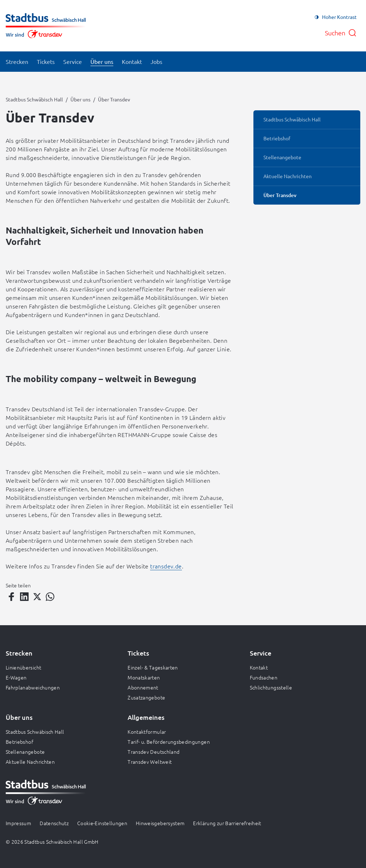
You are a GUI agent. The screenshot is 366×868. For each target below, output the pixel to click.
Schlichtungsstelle (271, 687)
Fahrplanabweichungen (33, 687)
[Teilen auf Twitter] (37, 597)
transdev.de (166, 566)
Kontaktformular (147, 732)
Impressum (18, 823)
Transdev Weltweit (150, 762)
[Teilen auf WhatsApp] (50, 597)
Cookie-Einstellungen (102, 823)
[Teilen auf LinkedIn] (24, 597)
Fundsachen (264, 677)
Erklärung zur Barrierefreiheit (227, 823)
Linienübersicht (23, 667)
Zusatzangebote (146, 697)
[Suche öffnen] (341, 33)
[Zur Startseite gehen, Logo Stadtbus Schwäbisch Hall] (46, 26)
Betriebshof (19, 742)
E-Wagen (16, 677)
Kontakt (259, 667)
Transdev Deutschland (154, 752)
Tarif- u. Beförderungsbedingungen (169, 742)
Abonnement (143, 687)
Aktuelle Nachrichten (30, 762)
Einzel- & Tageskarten (153, 667)
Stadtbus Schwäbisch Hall (34, 99)
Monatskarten (144, 677)
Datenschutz (54, 823)
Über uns (80, 99)
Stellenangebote (25, 752)
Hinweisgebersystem (160, 823)
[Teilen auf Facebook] (11, 597)
